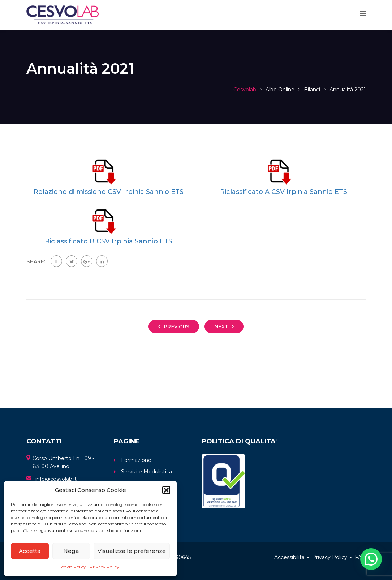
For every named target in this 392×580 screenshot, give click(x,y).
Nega (71, 551)
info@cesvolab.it (56, 479)
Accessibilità (289, 557)
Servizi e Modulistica (147, 472)
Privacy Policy (104, 567)
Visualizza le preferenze (132, 551)
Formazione (136, 460)
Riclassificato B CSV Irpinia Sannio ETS (109, 241)
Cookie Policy (72, 567)
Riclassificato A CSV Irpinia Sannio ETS (284, 192)
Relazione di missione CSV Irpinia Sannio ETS (109, 192)
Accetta (30, 551)
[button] (166, 490)
